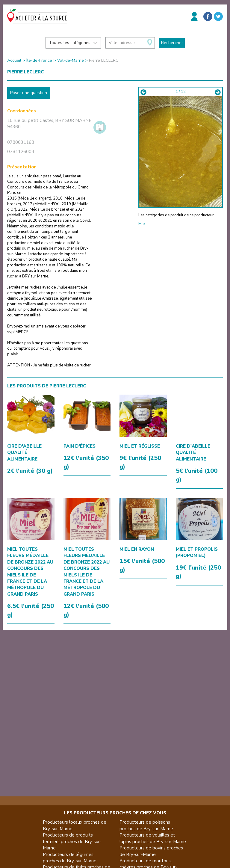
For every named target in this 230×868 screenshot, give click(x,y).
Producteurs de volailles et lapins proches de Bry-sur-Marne (153, 838)
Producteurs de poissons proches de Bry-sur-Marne (146, 825)
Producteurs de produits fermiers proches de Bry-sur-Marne (72, 841)
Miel (142, 224)
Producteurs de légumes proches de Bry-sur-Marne (70, 858)
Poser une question (29, 93)
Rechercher (172, 43)
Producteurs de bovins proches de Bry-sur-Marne (151, 851)
